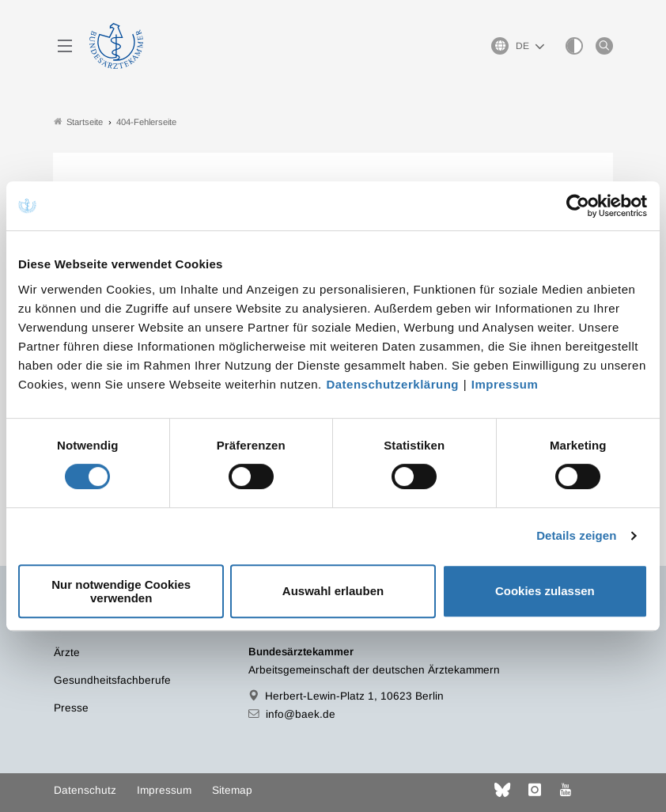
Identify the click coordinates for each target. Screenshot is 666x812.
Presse (71, 708)
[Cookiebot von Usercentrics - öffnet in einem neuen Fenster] (579, 206)
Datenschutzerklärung (392, 384)
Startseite (78, 121)
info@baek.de (301, 714)
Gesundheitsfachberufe (112, 680)
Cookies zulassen (545, 591)
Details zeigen (576, 535)
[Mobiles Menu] (65, 46)
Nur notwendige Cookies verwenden (121, 591)
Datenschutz (85, 790)
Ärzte (67, 653)
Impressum (505, 384)
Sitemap (232, 790)
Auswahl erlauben (333, 591)
